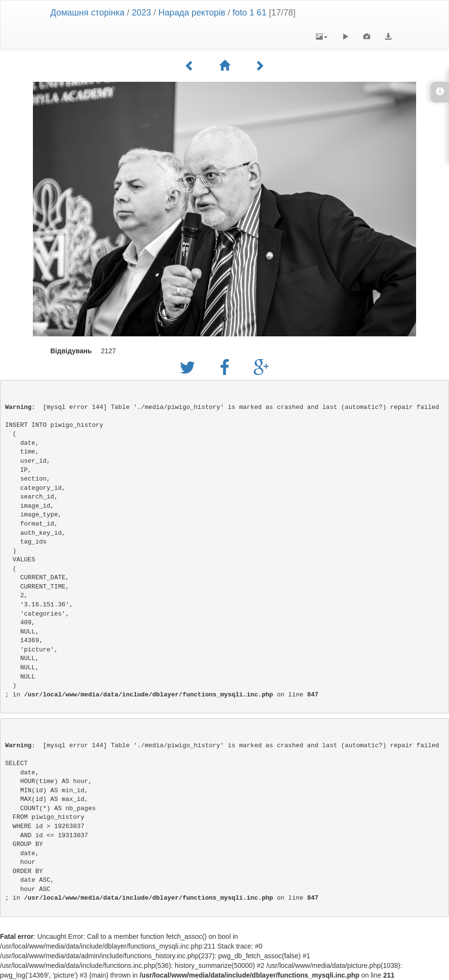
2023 (141, 13)
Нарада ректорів (193, 13)
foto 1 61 (250, 13)
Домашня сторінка (87, 13)
